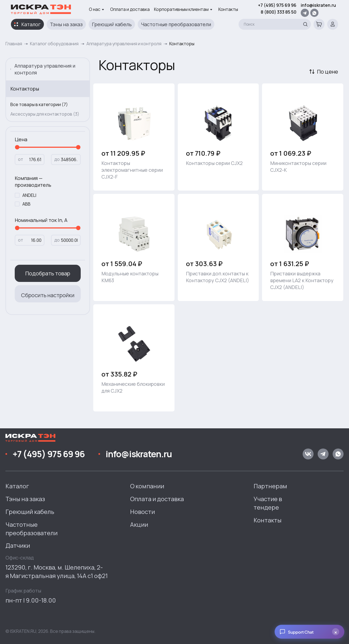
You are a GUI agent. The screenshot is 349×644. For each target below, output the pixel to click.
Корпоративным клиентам (183, 9)
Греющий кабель (112, 24)
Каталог (31, 24)
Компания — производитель (33, 181)
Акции (139, 525)
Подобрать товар (48, 273)
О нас (97, 9)
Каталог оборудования (54, 44)
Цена (21, 139)
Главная (14, 44)
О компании (147, 486)
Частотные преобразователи (176, 24)
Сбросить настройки (48, 295)
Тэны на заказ (66, 24)
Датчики (18, 546)
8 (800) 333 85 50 (279, 12)
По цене (328, 72)
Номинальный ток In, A (41, 220)
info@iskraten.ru (318, 5)
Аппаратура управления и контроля (124, 44)
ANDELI (29, 195)
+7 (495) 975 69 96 (277, 5)
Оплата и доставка (130, 9)
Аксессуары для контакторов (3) (45, 114)
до (57, 159)
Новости (142, 512)
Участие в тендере (268, 503)
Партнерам (270, 486)
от (21, 159)
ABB (26, 204)
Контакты (228, 9)
